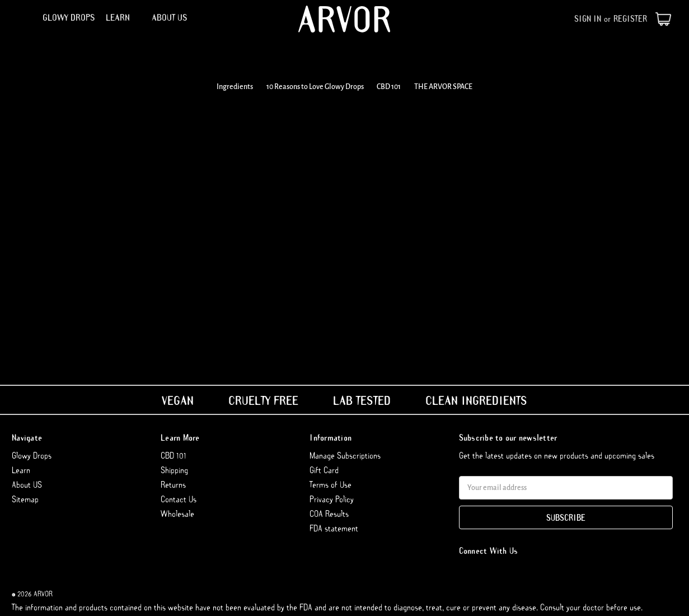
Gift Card (324, 470)
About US (170, 17)
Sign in (588, 18)
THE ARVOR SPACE (443, 87)
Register (630, 18)
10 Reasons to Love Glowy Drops (315, 87)
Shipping (174, 470)
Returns (173, 484)
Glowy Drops (69, 17)
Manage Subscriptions (345, 455)
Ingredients (235, 87)
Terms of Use (331, 484)
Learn (123, 17)
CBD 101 (389, 87)
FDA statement (334, 528)
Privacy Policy (332, 499)
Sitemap (25, 499)
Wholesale (177, 514)
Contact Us (179, 499)
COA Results (329, 514)
